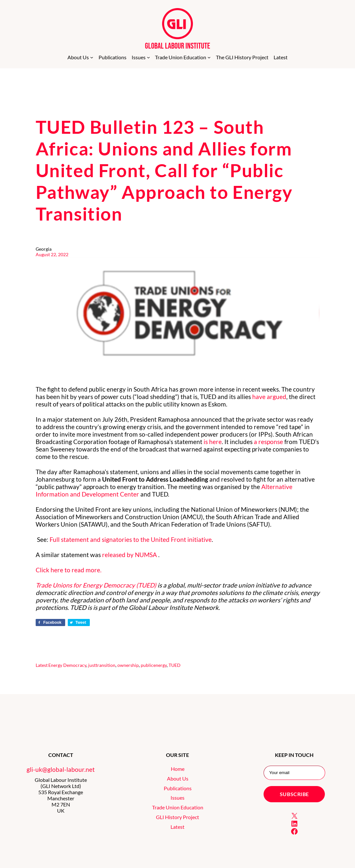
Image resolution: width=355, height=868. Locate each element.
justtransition (102, 665)
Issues (177, 798)
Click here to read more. (69, 570)
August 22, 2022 (52, 254)
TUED (175, 665)
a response (268, 442)
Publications (178, 788)
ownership (128, 665)
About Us (178, 778)
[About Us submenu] (92, 57)
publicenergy (154, 665)
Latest (42, 665)
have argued (269, 397)
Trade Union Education (178, 807)
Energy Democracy (67, 665)
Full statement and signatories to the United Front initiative (131, 539)
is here (213, 442)
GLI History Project (177, 817)
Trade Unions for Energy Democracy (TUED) (96, 585)
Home (178, 769)
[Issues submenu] (148, 57)
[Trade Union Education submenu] (209, 57)
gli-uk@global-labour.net (61, 769)
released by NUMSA (130, 555)
